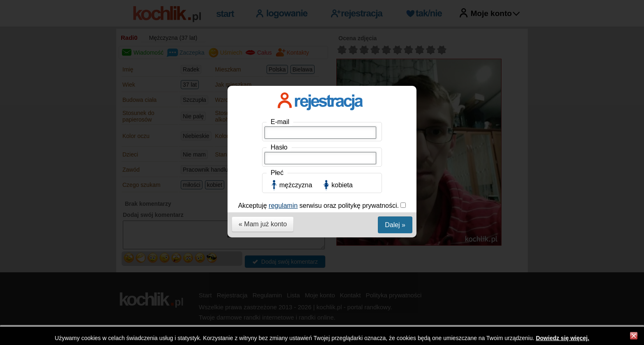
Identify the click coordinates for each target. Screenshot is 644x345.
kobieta (342, 185)
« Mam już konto (263, 224)
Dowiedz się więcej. (563, 338)
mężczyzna (296, 185)
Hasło (279, 147)
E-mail (280, 122)
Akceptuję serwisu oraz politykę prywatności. (320, 206)
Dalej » (395, 225)
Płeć (277, 173)
